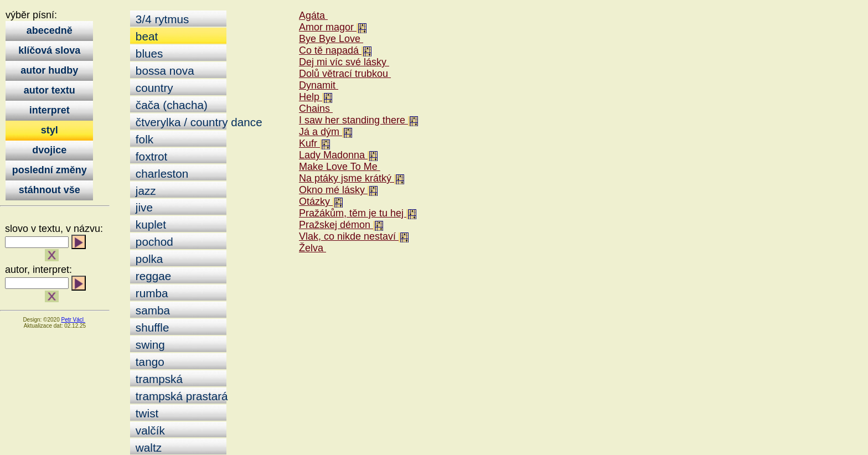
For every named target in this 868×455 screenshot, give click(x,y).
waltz (147, 448)
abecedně (50, 30)
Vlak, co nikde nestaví (349, 236)
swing (149, 345)
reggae (152, 276)
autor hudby (49, 70)
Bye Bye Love (331, 39)
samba (151, 310)
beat (145, 36)
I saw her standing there (353, 120)
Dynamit (319, 85)
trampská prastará (179, 396)
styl (50, 130)
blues (148, 53)
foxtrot (150, 156)
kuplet (149, 224)
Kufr (309, 143)
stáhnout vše (50, 190)
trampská (157, 379)
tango (148, 362)
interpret (50, 110)
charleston (160, 174)
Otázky (316, 201)
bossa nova (163, 71)
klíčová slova (49, 50)
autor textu (50, 90)
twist (145, 413)
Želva (312, 248)
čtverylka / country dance (179, 122)
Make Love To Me (340, 167)
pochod (153, 242)
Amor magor (328, 27)
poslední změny (50, 170)
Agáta (313, 15)
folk (143, 139)
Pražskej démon (336, 225)
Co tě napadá (330, 50)
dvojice (49, 150)
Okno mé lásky (333, 190)
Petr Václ (73, 320)
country (153, 88)
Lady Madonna (333, 155)
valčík (149, 430)
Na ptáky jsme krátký (347, 178)
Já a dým (321, 132)
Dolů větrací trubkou (345, 74)
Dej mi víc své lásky (344, 62)
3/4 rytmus (161, 19)
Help (311, 97)
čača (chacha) (170, 105)
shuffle (151, 327)
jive (143, 207)
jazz (144, 191)
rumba (150, 293)
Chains (316, 108)
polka (148, 259)
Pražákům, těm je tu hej (353, 213)
